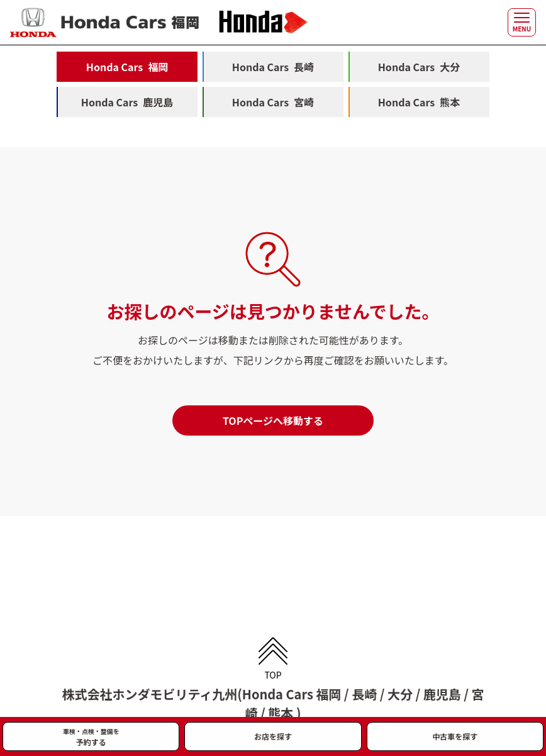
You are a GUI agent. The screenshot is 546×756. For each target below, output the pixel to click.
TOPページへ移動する (273, 420)
